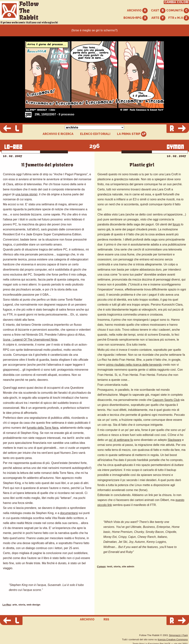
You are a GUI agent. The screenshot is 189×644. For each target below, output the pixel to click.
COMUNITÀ (178, 11)
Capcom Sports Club (166, 400)
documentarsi (69, 513)
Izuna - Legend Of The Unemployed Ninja (30, 340)
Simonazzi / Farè (178, 635)
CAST (158, 11)
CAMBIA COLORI (176, 2)
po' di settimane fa (121, 440)
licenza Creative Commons (173, 639)
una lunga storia (26, 194)
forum (176, 224)
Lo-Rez (7, 605)
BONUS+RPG (136, 18)
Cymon (101, 566)
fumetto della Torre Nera (43, 428)
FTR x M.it (179, 18)
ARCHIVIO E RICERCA (58, 134)
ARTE (158, 18)
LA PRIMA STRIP (132, 134)
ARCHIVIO (137, 11)
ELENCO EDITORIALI (95, 134)
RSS (106, 619)
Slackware (174, 440)
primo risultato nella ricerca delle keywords (134, 365)
